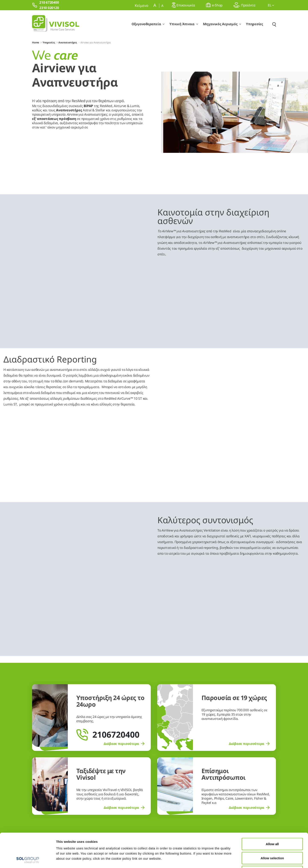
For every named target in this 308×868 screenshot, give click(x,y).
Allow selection (272, 826)
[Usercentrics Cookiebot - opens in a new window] (28, 860)
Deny (272, 840)
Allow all (272, 812)
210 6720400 (245, 776)
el (271, 5)
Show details (222, 860)
